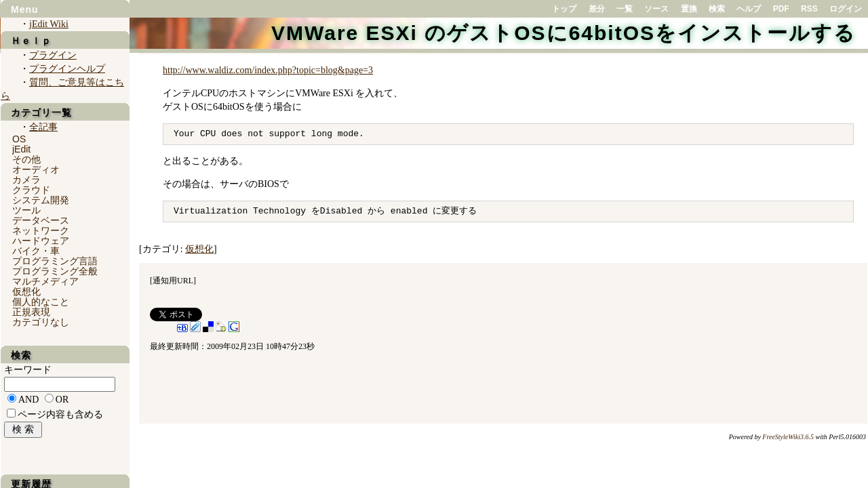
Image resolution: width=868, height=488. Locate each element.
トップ (564, 9)
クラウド (31, 190)
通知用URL (173, 281)
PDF (781, 9)
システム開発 (41, 200)
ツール (26, 210)
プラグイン (53, 55)
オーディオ (36, 169)
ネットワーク (41, 230)
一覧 (625, 9)
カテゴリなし (41, 322)
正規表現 (31, 312)
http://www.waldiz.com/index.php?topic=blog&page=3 (268, 70)
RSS (809, 9)
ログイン (846, 9)
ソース (656, 9)
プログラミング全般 (55, 271)
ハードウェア (41, 241)
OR (62, 400)
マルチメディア (45, 281)
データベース (41, 220)
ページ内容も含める (60, 414)
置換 (689, 9)
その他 (26, 159)
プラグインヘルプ (67, 69)
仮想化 (199, 249)
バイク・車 (36, 251)
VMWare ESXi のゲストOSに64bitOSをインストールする (564, 33)
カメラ (26, 180)
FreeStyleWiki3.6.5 (788, 437)
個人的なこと (41, 302)
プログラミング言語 (55, 261)
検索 (717, 9)
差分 (597, 9)
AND (28, 400)
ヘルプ (749, 9)
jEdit (21, 149)
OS (19, 139)
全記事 (43, 127)
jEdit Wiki (49, 24)
